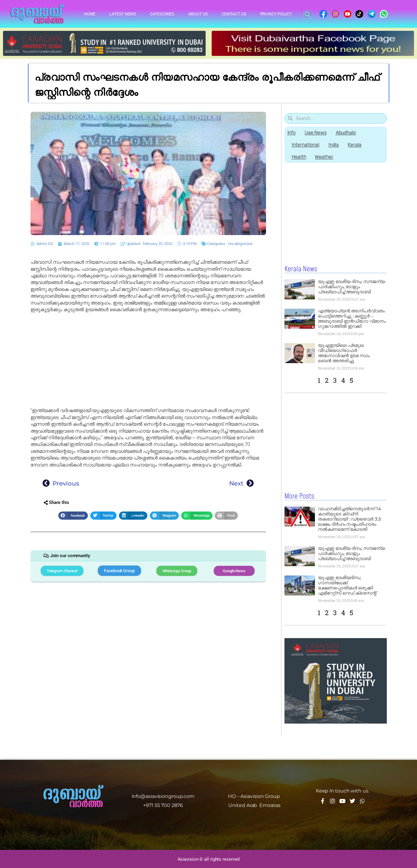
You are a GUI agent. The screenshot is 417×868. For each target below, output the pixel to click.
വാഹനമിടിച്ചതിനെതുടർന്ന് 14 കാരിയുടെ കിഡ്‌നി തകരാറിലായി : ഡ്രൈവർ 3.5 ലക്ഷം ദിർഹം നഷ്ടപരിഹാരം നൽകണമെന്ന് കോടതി (350, 519)
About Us (198, 14)
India (334, 145)
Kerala (355, 145)
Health (299, 157)
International (306, 145)
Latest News (123, 14)
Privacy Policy (276, 14)
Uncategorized (240, 244)
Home (90, 14)
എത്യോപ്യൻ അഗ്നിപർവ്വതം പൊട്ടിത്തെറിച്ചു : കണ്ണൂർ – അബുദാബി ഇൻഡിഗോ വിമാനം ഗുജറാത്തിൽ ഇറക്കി (352, 318)
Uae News (316, 132)
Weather (324, 157)
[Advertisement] (148, 360)
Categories (162, 14)
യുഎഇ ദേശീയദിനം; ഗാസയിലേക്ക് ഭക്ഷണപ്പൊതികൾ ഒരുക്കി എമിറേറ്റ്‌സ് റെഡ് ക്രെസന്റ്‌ (347, 585)
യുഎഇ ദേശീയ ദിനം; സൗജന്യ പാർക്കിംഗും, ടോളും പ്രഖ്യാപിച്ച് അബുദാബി (351, 287)
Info (292, 132)
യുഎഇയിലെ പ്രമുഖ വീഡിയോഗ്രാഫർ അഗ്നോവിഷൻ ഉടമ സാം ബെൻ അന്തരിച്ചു (344, 353)
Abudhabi (346, 132)
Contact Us (234, 14)
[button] (308, 15)
